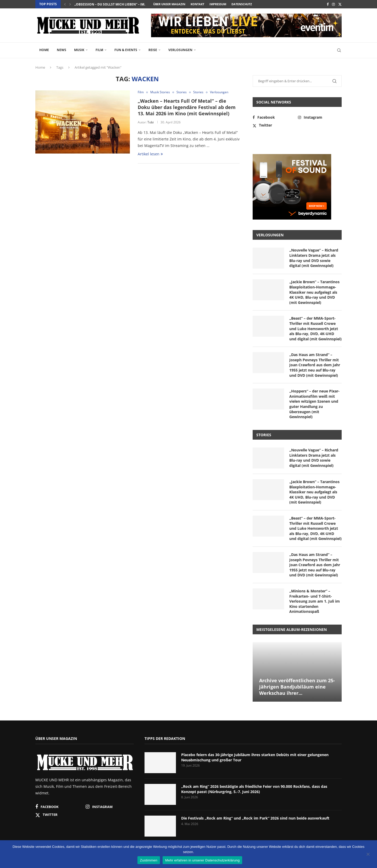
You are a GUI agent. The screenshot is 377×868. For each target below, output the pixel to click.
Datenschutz (242, 4)
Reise (153, 50)
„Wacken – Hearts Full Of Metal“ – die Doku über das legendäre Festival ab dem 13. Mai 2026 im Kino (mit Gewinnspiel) (187, 107)
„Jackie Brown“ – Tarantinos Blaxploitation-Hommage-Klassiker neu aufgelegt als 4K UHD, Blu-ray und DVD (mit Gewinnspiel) (314, 292)
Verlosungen (180, 50)
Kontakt (197, 4)
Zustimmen (149, 860)
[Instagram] (333, 4)
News (62, 50)
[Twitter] (340, 4)
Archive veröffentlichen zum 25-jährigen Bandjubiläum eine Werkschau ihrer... (297, 687)
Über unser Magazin (169, 4)
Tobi (151, 122)
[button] (65, 4)
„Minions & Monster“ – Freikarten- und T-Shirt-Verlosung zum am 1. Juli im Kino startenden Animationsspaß (315, 601)
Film (99, 50)
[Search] (339, 50)
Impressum (218, 4)
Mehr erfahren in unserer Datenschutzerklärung (202, 860)
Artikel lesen (150, 154)
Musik (79, 50)
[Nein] (368, 855)
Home (44, 50)
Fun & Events (126, 50)
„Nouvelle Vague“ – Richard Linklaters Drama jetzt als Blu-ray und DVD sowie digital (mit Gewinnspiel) (314, 258)
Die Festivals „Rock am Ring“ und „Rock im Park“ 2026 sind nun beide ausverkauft (255, 818)
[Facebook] (328, 4)
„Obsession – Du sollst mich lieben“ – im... (110, 4)
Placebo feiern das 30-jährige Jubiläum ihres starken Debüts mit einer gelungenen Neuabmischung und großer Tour (255, 757)
